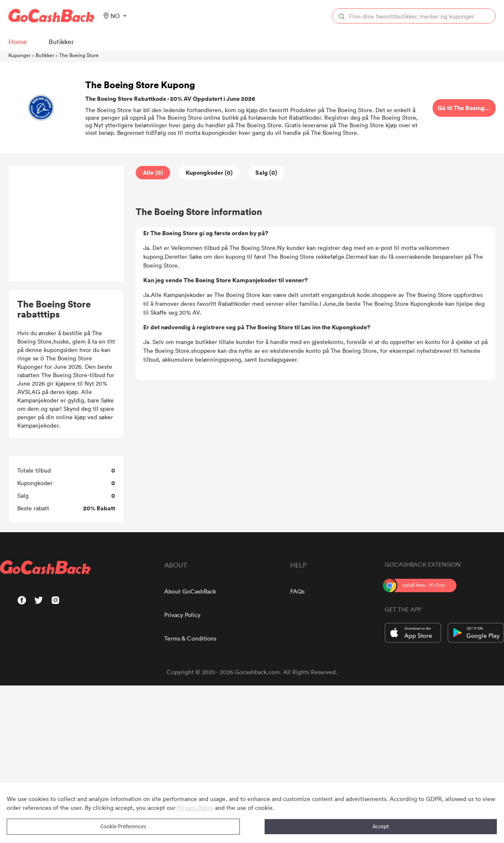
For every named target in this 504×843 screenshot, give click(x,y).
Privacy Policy (182, 615)
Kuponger (20, 55)
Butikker (45, 55)
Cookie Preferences (123, 826)
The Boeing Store (79, 55)
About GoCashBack (190, 591)
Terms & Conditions (190, 638)
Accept (381, 826)
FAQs (297, 591)
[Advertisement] (66, 224)
